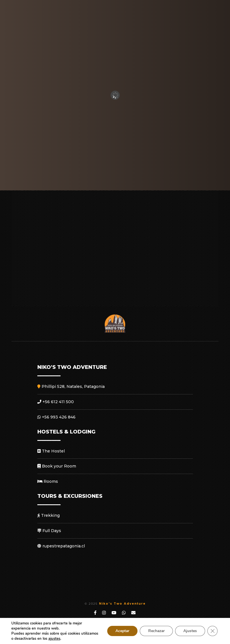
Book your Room (57, 466)
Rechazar (155, 631)
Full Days (49, 531)
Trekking (49, 515)
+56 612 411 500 (56, 402)
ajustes (72, 639)
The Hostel (51, 451)
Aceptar (121, 631)
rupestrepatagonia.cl (61, 546)
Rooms (48, 481)
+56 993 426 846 (56, 417)
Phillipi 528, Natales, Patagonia (71, 386)
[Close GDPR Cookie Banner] (212, 631)
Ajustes (190, 631)
